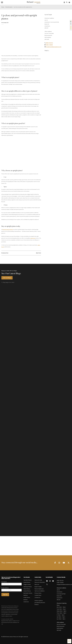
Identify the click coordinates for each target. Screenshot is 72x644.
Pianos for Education (40, 589)
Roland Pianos (27, 597)
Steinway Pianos (28, 593)
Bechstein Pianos (28, 600)
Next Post (39, 253)
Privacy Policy (38, 600)
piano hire (33, 238)
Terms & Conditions (40, 597)
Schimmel (26, 608)
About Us (37, 591)
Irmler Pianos (27, 604)
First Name (4, 588)
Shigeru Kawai (27, 591)
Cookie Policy (38, 602)
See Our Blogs (7, 278)
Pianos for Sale (38, 587)
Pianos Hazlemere (39, 595)
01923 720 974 (49, 43)
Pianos (3, 7)
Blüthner (26, 602)
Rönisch (26, 606)
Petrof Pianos (27, 595)
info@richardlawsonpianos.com (54, 47)
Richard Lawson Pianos (8, 230)
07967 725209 (49, 45)
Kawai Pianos (27, 589)
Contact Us (37, 604)
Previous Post (5, 253)
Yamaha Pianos (28, 587)
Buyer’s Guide (38, 593)
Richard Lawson (9, 7)
